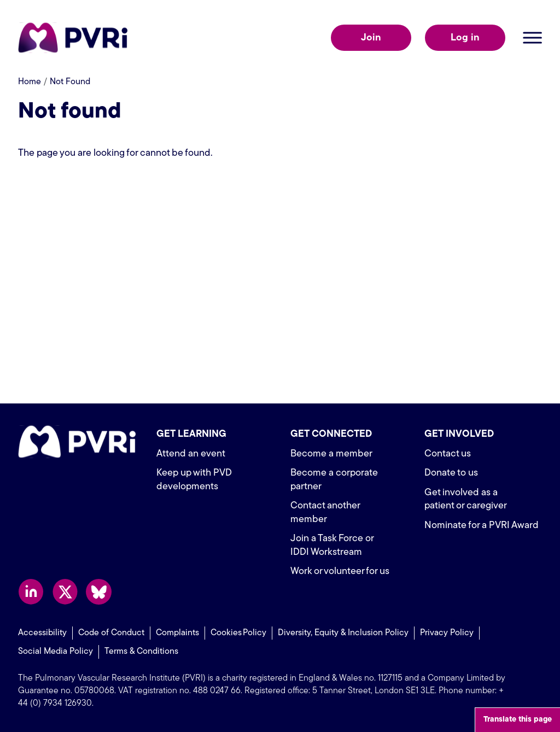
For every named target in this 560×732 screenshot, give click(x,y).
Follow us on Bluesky (99, 592)
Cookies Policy (238, 633)
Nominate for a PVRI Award (482, 526)
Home (30, 82)
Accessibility (42, 633)
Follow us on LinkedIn (31, 592)
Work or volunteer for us (340, 572)
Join (371, 38)
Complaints (177, 633)
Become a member (331, 454)
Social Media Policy (56, 652)
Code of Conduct (111, 633)
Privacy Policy (447, 633)
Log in (465, 38)
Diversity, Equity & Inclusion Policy (343, 633)
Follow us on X (65, 592)
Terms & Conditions (141, 652)
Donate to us (451, 473)
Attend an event (191, 454)
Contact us (448, 454)
